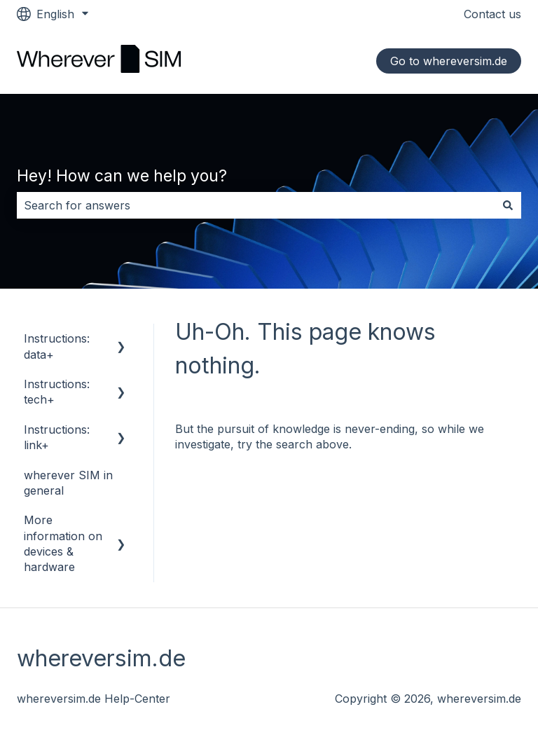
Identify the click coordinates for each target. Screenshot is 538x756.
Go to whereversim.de (449, 61)
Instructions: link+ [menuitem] (57, 437)
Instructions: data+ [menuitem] (57, 346)
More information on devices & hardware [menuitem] (63, 543)
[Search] (508, 205)
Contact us (492, 14)
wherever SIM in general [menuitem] (68, 483)
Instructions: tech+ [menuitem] (57, 392)
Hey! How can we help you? (122, 176)
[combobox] (256, 205)
